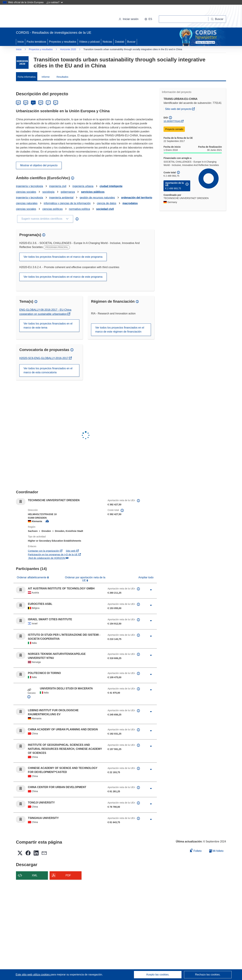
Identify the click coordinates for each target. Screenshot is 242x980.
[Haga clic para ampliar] (151, 590)
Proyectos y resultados (63, 42)
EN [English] (26, 103)
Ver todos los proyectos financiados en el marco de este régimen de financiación (120, 330)
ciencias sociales (26, 192)
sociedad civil (105, 209)
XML (35, 875)
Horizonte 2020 (68, 49)
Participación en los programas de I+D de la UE (55, 555)
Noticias (107, 42)
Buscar (131, 42)
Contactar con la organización (45, 551)
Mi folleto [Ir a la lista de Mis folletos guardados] (216, 851)
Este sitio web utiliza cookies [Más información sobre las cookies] (33, 975)
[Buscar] (217, 19)
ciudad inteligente (111, 186)
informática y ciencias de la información (67, 203)
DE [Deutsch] (18, 103)
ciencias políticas (53, 209)
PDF (68, 875)
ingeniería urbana (83, 186)
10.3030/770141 (172, 121)
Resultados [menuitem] (63, 77)
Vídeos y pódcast (89, 42)
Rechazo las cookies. (208, 975)
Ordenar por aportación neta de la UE (85, 579)
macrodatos (130, 203)
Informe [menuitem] (46, 77)
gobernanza (68, 192)
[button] (148, 19)
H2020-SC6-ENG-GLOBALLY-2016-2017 (44, 358)
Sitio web (72, 551)
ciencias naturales (27, 203)
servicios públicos (93, 192)
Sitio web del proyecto (181, 109)
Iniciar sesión (128, 19)
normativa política (79, 209)
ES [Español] (33, 103)
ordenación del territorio (137, 198)
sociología (48, 192)
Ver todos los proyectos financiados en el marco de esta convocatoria (48, 370)
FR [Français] (41, 103)
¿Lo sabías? (55, 2)
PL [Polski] (56, 103)
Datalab (120, 42)
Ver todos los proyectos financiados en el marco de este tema (48, 326)
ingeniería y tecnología (29, 186)
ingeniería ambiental (61, 198)
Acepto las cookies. (158, 975)
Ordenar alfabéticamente (32, 577)
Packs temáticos (36, 42)
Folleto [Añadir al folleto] (196, 850)
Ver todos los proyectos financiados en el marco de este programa (63, 257)
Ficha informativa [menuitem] (27, 77)
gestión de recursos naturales (97, 198)
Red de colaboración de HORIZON (48, 558)
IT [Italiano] (48, 103)
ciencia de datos (107, 203)
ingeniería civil (58, 186)
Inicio (21, 42)
